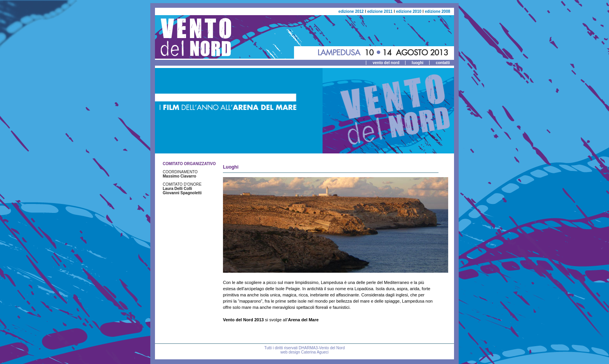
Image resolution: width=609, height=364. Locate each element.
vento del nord (386, 63)
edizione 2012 (351, 11)
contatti (443, 63)
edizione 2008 (438, 11)
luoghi (418, 63)
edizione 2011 (380, 11)
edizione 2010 (409, 11)
